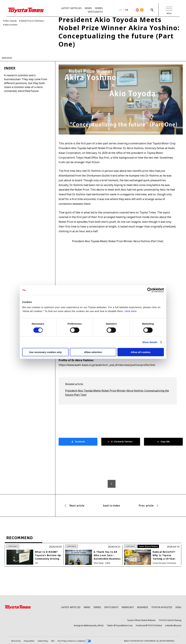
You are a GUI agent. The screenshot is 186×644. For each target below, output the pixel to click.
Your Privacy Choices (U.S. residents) (74, 641)
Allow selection (93, 352)
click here (130, 311)
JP (120, 10)
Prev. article (146, 506)
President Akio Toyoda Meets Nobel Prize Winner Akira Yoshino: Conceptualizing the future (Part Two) (117, 393)
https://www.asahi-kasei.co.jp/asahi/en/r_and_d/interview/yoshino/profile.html (107, 365)
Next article (77, 506)
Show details (150, 342)
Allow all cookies (141, 352)
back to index (112, 506)
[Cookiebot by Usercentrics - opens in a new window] (150, 290)
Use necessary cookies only (45, 352)
